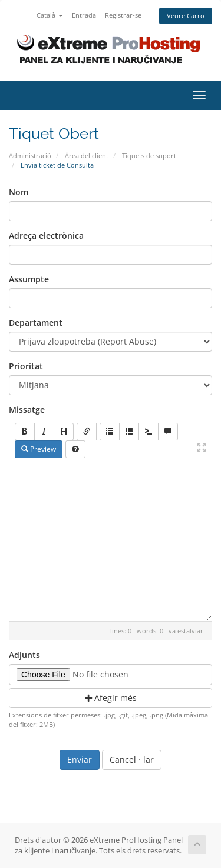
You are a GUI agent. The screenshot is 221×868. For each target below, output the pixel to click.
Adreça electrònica (46, 236)
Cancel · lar (132, 759)
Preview (39, 449)
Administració (30, 156)
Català (50, 15)
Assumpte (29, 279)
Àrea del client (87, 156)
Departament (36, 323)
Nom (19, 192)
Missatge (27, 410)
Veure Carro (186, 16)
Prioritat (26, 366)
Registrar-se (123, 15)
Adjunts (24, 655)
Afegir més (111, 698)
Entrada (84, 15)
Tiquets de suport (149, 156)
